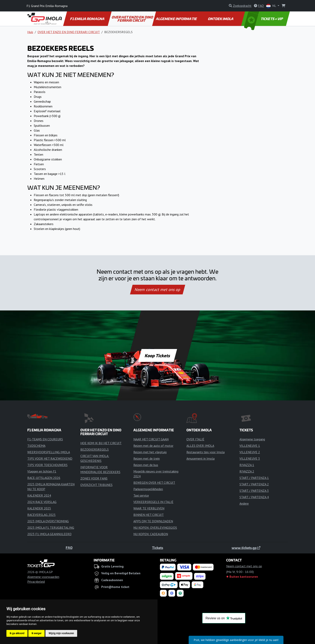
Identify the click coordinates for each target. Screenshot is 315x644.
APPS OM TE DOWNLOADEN (153, 521)
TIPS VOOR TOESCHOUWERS (47, 465)
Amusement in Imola (200, 458)
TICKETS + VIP (264, 19)
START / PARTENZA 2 (254, 484)
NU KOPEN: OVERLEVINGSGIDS (155, 528)
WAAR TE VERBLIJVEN (149, 508)
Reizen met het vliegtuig (150, 452)
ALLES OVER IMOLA (200, 446)
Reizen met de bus (146, 465)
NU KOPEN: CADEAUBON (151, 534)
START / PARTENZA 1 (254, 478)
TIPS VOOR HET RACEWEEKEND (50, 458)
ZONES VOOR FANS (94, 478)
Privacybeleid (36, 582)
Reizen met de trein (147, 458)
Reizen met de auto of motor (153, 446)
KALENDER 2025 (39, 508)
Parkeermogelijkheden (148, 489)
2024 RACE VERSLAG (42, 502)
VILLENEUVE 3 (250, 458)
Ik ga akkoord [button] (17, 633)
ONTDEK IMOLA (221, 19)
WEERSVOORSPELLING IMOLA (49, 452)
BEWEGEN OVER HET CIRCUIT (154, 483)
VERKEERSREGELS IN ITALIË (153, 502)
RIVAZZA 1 (247, 465)
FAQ (69, 548)
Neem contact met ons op (157, 290)
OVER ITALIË (195, 439)
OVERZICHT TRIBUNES (96, 485)
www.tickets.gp (246, 548)
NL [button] (272, 6)
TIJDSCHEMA (36, 446)
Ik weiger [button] (36, 633)
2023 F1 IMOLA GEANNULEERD (49, 534)
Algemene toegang (252, 439)
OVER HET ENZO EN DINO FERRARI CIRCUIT (132, 19)
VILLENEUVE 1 (250, 446)
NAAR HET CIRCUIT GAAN (151, 439)
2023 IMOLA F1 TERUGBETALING (51, 528)
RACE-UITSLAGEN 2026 (44, 478)
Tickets (158, 548)
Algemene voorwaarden (43, 577)
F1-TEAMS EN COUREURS (45, 439)
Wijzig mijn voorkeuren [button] (61, 633)
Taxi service (141, 495)
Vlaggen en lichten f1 (42, 471)
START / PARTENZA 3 (254, 491)
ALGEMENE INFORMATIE (177, 19)
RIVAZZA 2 (247, 471)
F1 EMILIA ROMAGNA (88, 19)
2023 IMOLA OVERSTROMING (48, 521)
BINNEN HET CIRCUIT (149, 515)
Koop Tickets (157, 355)
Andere (244, 503)
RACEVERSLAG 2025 (41, 515)
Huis (30, 32)
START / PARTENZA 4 (254, 497)
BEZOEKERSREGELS (95, 449)
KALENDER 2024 (39, 495)
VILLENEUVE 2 (250, 452)
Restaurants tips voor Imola (206, 452)
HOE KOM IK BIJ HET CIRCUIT (101, 443)
